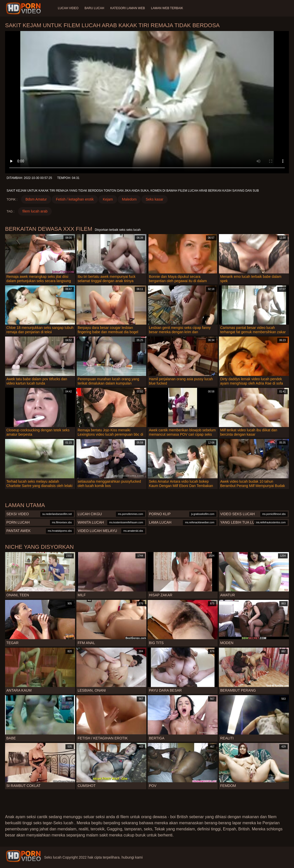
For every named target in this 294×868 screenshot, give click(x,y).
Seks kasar (154, 199)
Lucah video (68, 8)
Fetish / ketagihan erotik (75, 199)
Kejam (108, 199)
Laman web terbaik (167, 8)
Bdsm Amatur (36, 199)
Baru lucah (94, 8)
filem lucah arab (35, 211)
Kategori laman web (128, 8)
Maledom (129, 199)
